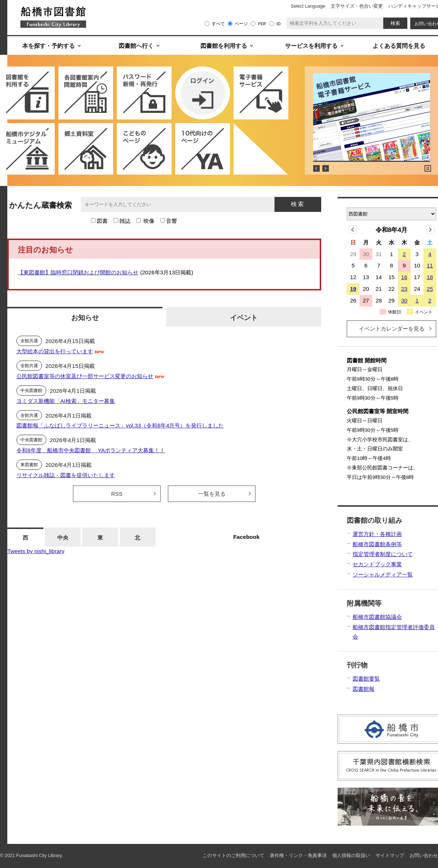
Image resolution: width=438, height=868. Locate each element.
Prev (316, 168)
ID (278, 24)
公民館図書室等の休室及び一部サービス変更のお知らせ (85, 376)
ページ (241, 24)
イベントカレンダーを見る (392, 329)
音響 (172, 221)
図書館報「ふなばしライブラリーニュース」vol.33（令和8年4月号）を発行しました (120, 425)
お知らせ (85, 317)
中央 (63, 538)
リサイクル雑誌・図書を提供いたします (66, 475)
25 (430, 289)
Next (326, 168)
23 (404, 289)
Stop (428, 168)
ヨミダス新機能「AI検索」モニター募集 (66, 401)
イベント (244, 317)
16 (404, 277)
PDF (262, 24)
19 (353, 289)
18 (430, 277)
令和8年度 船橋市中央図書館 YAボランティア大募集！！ (91, 450)
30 (404, 300)
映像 (149, 221)
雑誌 (125, 221)
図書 (102, 221)
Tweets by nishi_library (36, 551)
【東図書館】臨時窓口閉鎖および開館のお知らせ (78, 272)
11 (430, 265)
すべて (218, 24)
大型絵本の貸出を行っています (55, 351)
